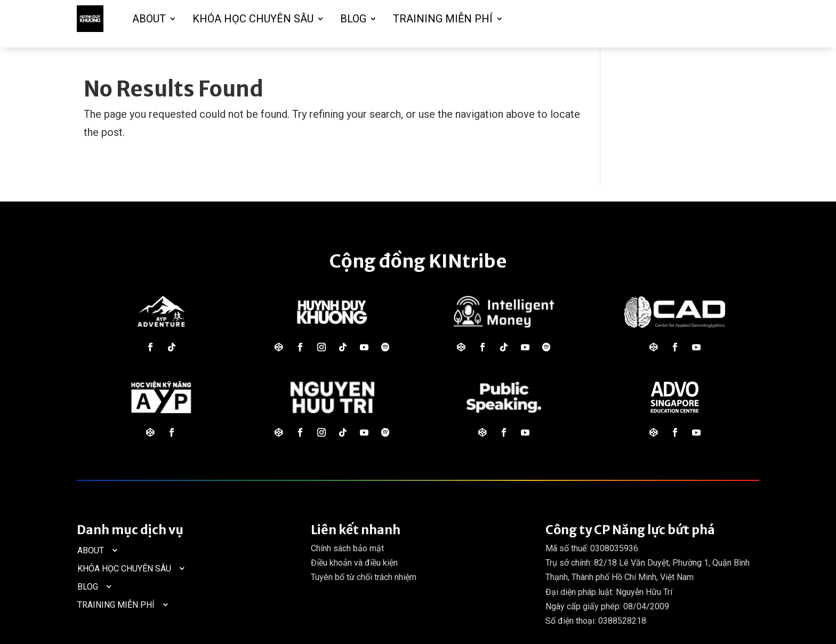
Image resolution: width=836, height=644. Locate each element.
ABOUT (149, 19)
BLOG (353, 19)
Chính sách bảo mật (347, 548)
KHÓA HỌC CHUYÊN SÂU (253, 19)
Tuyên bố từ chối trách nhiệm (364, 577)
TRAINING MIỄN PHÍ (443, 19)
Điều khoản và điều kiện (354, 563)
